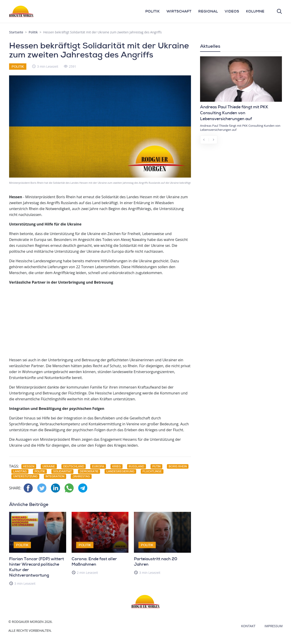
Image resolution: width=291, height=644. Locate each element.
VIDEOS (232, 11)
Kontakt (248, 626)
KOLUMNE (255, 11)
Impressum (274, 626)
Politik (33, 32)
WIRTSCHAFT (179, 11)
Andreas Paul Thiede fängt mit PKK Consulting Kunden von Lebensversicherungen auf (234, 113)
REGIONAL (208, 11)
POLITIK (152, 11)
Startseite (16, 32)
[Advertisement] (100, 321)
